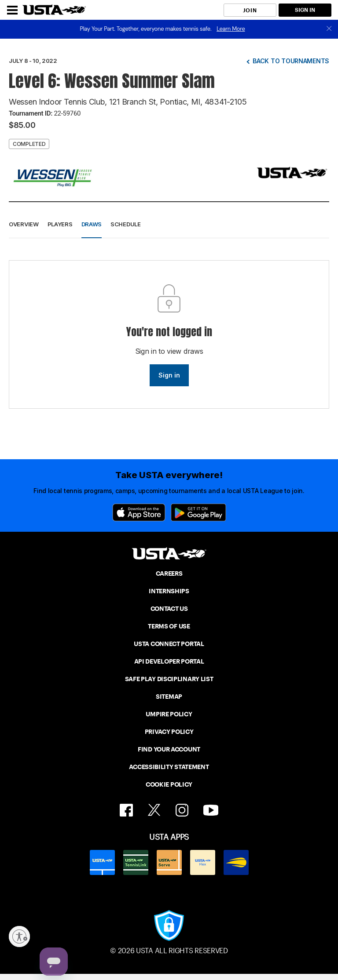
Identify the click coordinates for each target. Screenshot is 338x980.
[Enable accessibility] (19, 936)
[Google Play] (198, 512)
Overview (24, 224)
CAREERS (169, 573)
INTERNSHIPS (169, 591)
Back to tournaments (291, 61)
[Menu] (12, 10)
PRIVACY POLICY (169, 732)
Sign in (169, 375)
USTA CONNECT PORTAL (169, 644)
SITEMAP (169, 697)
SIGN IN (305, 10)
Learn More (231, 29)
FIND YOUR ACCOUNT (169, 749)
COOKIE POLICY (169, 784)
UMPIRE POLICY (169, 714)
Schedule (126, 224)
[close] (329, 29)
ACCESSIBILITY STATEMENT (169, 767)
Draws (92, 224)
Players (60, 224)
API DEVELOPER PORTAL (169, 661)
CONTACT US (169, 609)
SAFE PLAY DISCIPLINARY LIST (169, 679)
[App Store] (139, 512)
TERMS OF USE (169, 626)
